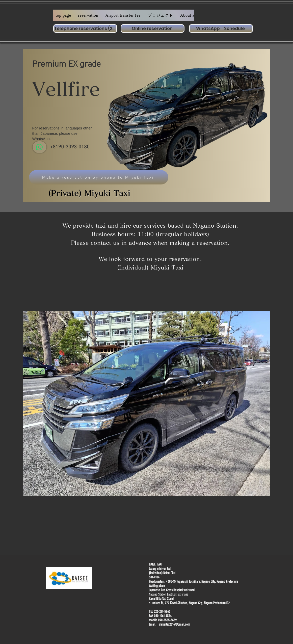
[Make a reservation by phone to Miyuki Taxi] (99, 177)
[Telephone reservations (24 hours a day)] (85, 29)
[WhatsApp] (39, 147)
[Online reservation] (153, 29)
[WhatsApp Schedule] (221, 29)
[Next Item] (262, 429)
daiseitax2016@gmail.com (175, 624)
